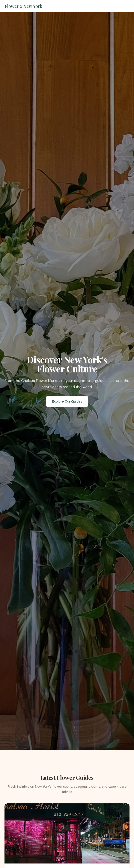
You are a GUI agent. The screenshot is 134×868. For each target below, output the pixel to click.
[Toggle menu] (126, 6)
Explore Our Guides (67, 401)
